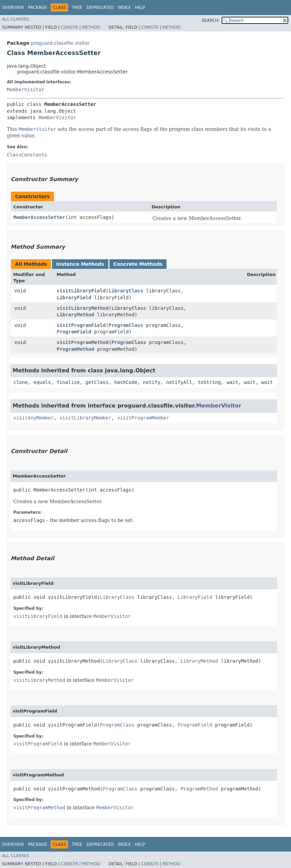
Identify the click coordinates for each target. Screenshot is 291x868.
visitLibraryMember (85, 418)
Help (140, 8)
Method (91, 27)
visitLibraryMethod (83, 308)
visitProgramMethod (83, 342)
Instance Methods (80, 264)
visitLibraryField (81, 291)
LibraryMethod (76, 315)
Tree (77, 8)
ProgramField (74, 332)
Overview (13, 8)
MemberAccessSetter (39, 217)
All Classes (16, 19)
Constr (69, 27)
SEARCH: (211, 20)
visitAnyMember (34, 418)
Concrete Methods (138, 264)
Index (124, 8)
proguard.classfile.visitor (60, 43)
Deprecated (100, 8)
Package (37, 8)
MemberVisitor (26, 89)
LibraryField (74, 298)
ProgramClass (126, 325)
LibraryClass (126, 291)
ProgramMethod (76, 349)
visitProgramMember (143, 418)
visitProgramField (81, 325)
